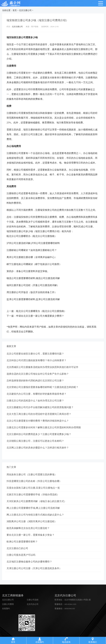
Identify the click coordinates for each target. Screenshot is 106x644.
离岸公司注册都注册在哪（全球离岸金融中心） (32, 257)
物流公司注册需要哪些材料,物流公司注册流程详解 (33, 278)
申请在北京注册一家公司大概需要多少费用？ (40, 316)
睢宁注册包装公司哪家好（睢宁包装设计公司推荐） (34, 264)
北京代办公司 (33, 605)
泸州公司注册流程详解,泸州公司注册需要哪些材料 (33, 243)
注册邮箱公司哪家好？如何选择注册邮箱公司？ (32, 250)
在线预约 (6, 609)
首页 (15, 10)
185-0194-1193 (70, 605)
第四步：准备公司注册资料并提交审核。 (28, 271)
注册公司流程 (33, 600)
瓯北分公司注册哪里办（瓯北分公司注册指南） (32, 236)
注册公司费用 (8, 605)
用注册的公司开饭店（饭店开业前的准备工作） (32, 292)
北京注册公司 (25, 10)
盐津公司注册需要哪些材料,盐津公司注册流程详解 (33, 299)
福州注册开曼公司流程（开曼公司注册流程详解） (33, 285)
